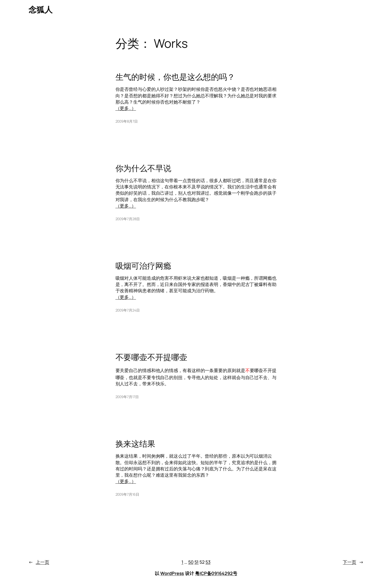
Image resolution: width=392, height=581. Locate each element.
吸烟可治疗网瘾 (143, 266)
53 (208, 562)
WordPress (172, 573)
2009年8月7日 (127, 121)
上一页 (39, 562)
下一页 (353, 562)
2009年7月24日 (128, 310)
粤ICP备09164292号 (216, 573)
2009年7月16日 (127, 494)
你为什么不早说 (143, 168)
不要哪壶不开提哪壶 (151, 357)
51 (197, 562)
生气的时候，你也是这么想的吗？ (175, 77)
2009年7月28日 (128, 219)
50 (191, 562)
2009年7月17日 (127, 397)
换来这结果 (135, 444)
